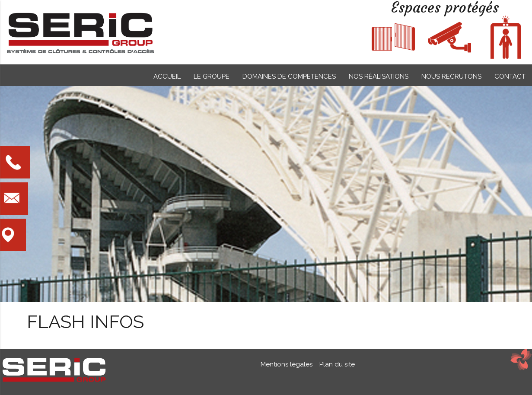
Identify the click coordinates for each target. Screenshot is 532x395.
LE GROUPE (212, 76)
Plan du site (335, 364)
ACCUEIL (167, 76)
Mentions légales (287, 364)
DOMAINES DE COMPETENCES (289, 76)
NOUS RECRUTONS (451, 76)
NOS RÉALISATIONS (379, 76)
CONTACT (510, 76)
